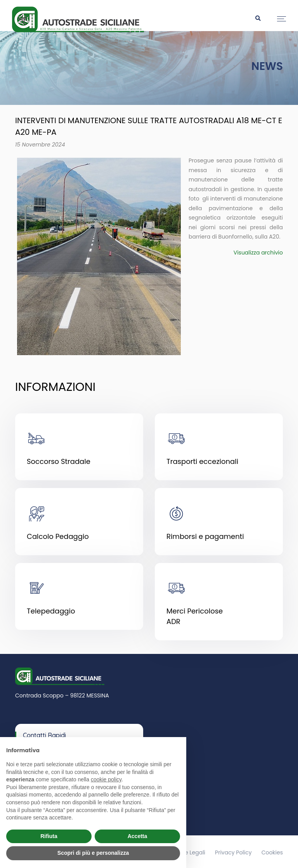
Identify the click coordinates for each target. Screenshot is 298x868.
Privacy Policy (233, 850)
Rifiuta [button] (49, 836)
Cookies (272, 850)
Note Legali (190, 850)
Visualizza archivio (258, 253)
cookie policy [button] (106, 779)
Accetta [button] (138, 836)
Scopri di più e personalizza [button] (93, 853)
